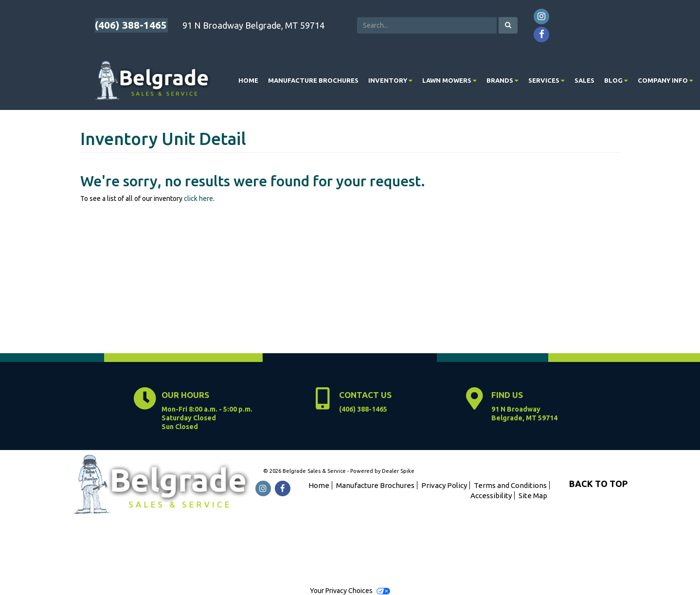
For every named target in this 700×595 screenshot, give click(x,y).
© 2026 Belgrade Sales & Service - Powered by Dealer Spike (339, 471)
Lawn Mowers (449, 80)
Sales (584, 80)
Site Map (533, 496)
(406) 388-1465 (131, 25)
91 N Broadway (524, 414)
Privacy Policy (444, 485)
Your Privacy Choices (350, 591)
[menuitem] (390, 80)
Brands (503, 80)
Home (248, 80)
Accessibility (491, 496)
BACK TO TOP (598, 484)
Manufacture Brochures (313, 80)
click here (198, 198)
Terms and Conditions (510, 485)
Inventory (390, 80)
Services (547, 80)
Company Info (665, 80)
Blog (616, 80)
